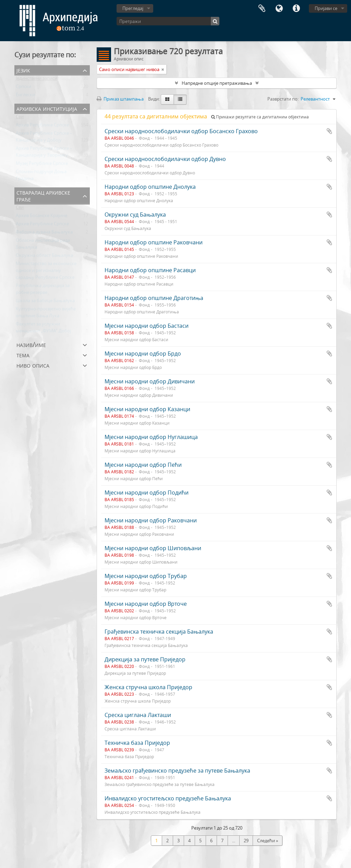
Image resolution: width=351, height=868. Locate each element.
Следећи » (268, 841)
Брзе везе (296, 9)
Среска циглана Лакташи (138, 715)
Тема (23, 355)
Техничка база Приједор (137, 743)
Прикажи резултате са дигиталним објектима (260, 117)
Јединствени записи (37, 80)
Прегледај (133, 8)
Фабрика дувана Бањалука (44, 233)
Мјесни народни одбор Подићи (147, 493)
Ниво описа (33, 365)
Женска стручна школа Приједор (148, 687)
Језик (279, 9)
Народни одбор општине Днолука (150, 187)
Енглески (25, 96)
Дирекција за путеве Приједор (145, 659)
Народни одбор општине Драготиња (154, 298)
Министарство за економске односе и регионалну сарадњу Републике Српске (46, 272)
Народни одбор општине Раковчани (154, 242)
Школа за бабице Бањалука (45, 302)
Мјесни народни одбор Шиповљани (153, 548)
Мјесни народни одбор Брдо (143, 354)
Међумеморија (262, 9)
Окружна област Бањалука (44, 257)
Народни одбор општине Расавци (150, 270)
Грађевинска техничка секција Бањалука (159, 632)
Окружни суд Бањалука (135, 215)
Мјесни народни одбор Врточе (146, 604)
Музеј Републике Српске (42, 165)
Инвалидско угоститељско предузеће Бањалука (168, 798)
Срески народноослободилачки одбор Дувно (165, 159)
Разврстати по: (283, 99)
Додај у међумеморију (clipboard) (329, 131)
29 (246, 841)
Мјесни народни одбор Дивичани (150, 381)
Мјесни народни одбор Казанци (147, 409)
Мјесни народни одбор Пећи (143, 465)
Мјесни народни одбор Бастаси (147, 326)
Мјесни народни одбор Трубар (146, 576)
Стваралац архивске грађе (43, 195)
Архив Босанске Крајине (41, 217)
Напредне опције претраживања (217, 83)
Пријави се (326, 8)
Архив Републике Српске (42, 126)
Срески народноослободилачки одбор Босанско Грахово (181, 131)
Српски (23, 88)
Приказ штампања (120, 99)
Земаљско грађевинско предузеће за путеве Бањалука (177, 771)
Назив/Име (31, 344)
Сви (20, 118)
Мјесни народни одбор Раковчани (151, 520)
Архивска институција (47, 108)
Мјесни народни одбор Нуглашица (151, 437)
